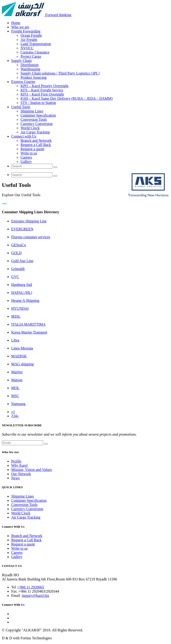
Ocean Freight (31, 35)
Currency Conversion (37, 124)
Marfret (17, 372)
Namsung (18, 404)
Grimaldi (18, 269)
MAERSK (19, 356)
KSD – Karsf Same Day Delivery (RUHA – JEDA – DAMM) (67, 98)
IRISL (16, 316)
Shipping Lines (32, 111)
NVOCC (27, 48)
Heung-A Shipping (25, 301)
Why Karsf (19, 465)
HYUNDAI (20, 308)
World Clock (30, 128)
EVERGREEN (22, 229)
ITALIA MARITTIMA (28, 324)
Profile (16, 461)
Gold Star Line (22, 261)
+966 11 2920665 (31, 587)
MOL (15, 388)
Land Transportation (36, 44)
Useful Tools (21, 107)
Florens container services (31, 237)
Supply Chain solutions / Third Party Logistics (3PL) (60, 73)
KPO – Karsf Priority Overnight (44, 86)
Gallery (26, 162)
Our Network (21, 474)
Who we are (20, 27)
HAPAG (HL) (22, 293)
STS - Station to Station (38, 103)
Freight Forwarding (26, 31)
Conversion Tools (34, 119)
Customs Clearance (35, 52)
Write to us (29, 153)
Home (16, 23)
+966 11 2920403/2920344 (39, 591)
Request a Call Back (36, 145)
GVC (15, 277)
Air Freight (29, 40)
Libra (15, 340)
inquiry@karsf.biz (36, 596)
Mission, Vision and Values (31, 470)
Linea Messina (22, 348)
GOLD (16, 253)
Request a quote (32, 149)
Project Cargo (31, 56)
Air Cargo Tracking (35, 132)
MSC (15, 396)
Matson (17, 380)
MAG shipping (22, 364)
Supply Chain (21, 61)
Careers (26, 157)
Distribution (30, 65)
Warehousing (30, 69)
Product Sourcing (34, 77)
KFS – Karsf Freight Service (42, 90)
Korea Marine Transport (29, 332)
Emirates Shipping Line (29, 221)
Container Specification (38, 115)
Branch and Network (36, 141)
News (15, 478)
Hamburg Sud (22, 285)
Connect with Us (24, 136)
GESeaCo (19, 245)
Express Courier (23, 82)
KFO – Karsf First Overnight (42, 94)
